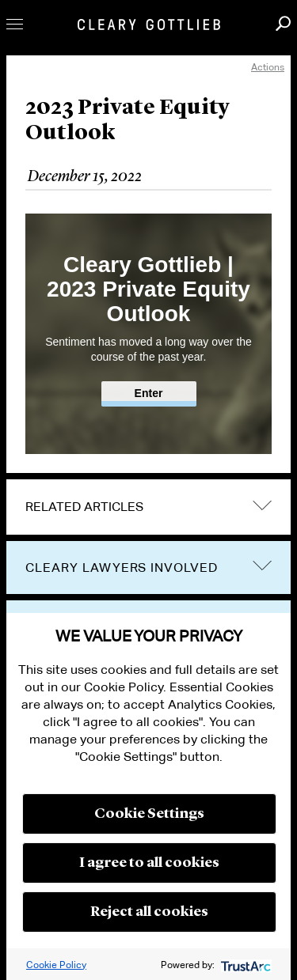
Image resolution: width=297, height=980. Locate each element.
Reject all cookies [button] (149, 912)
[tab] (148, 507)
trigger (262, 566)
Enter (149, 393)
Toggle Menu (15, 24)
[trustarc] (244, 965)
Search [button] (283, 23)
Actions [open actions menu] (268, 67)
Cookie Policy (56, 965)
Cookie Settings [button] (149, 814)
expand (262, 505)
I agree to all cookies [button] (149, 863)
